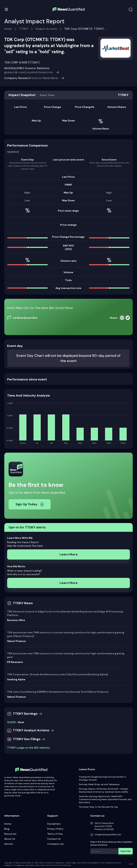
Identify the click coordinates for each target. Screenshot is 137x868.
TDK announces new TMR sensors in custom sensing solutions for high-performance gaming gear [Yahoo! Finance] (66, 634)
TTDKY (24, 29)
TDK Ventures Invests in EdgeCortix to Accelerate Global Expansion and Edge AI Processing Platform (65, 613)
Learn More (69, 554)
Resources (10, 834)
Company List (55, 844)
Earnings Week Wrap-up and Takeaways (99, 784)
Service (9, 844)
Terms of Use (55, 834)
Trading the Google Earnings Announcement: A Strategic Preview (102, 778)
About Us (10, 839)
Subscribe (126, 851)
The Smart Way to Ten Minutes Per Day (98, 807)
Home (8, 29)
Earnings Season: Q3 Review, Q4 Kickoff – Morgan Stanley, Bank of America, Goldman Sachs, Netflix (104, 790)
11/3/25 (11, 722)
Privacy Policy (55, 829)
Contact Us (54, 839)
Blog (7, 829)
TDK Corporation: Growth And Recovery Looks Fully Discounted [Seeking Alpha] (58, 674)
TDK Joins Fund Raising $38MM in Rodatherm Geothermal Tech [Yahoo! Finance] (58, 692)
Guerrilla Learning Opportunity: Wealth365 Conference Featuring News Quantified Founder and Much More (105, 799)
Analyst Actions (46, 29)
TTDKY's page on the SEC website (28, 748)
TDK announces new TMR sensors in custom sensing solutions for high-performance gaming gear (66, 655)
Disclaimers (54, 824)
